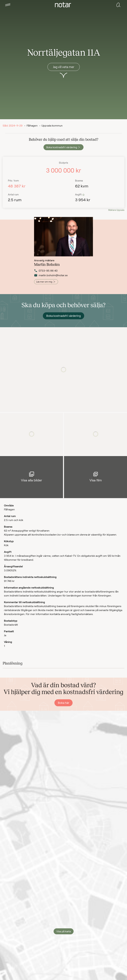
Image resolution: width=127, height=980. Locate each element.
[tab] (8, 5)
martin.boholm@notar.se (50, 281)
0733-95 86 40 (46, 277)
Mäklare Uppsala (116, 210)
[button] (8, 5)
